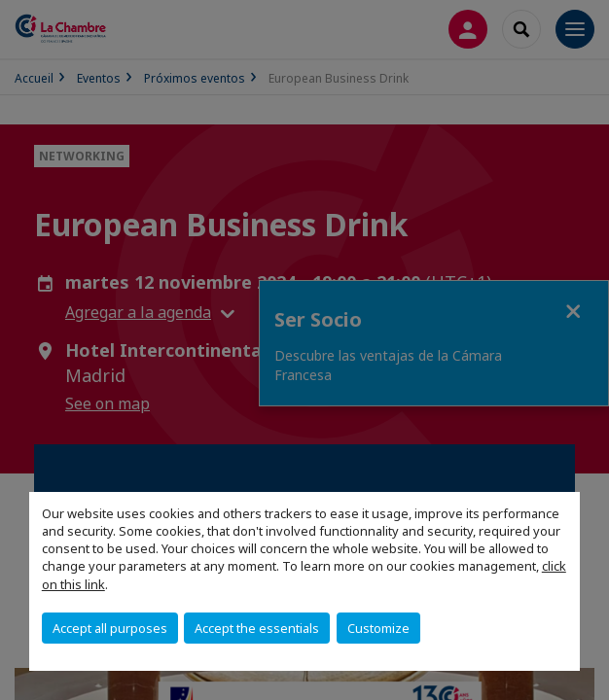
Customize (378, 628)
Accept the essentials (257, 628)
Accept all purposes (110, 628)
